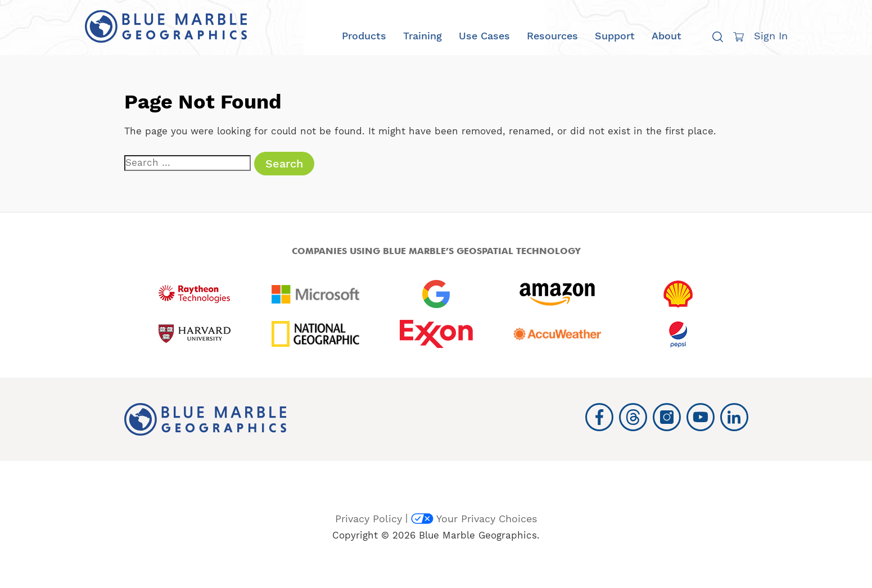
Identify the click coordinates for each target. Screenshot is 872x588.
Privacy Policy (369, 519)
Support (615, 36)
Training (423, 36)
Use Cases (484, 36)
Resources (552, 36)
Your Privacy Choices (474, 519)
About (667, 36)
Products (364, 36)
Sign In (771, 36)
